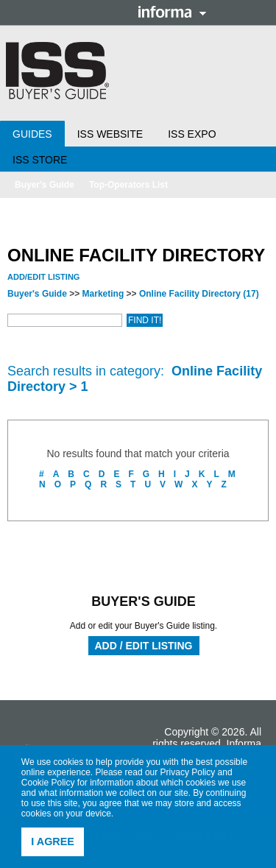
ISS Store (40, 160)
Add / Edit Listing (144, 646)
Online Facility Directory (199, 294)
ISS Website (110, 134)
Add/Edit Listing (43, 277)
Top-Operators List (128, 185)
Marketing (103, 294)
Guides (32, 134)
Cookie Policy (48, 783)
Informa (172, 12)
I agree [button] (53, 841)
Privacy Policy (188, 772)
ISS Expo (192, 134)
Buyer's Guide (45, 185)
